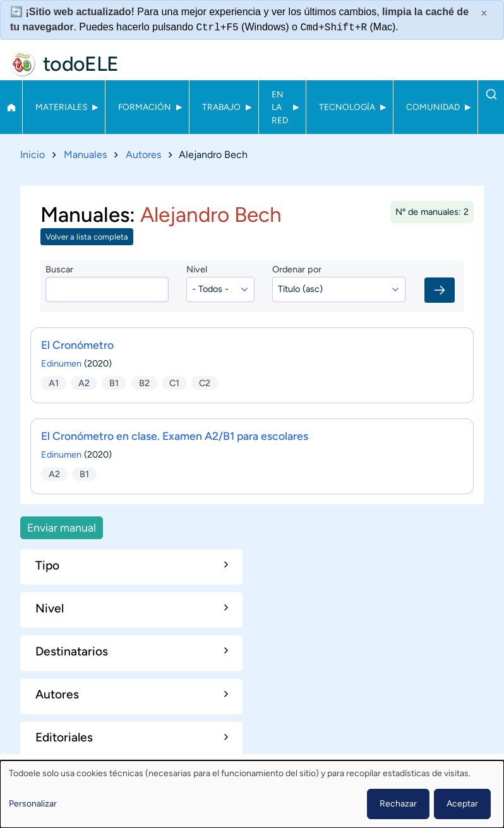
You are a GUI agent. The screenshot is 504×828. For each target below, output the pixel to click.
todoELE (81, 64)
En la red (280, 107)
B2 (144, 382)
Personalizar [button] (33, 804)
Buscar (491, 94)
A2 (84, 382)
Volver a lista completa (87, 237)
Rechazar (398, 804)
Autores (143, 155)
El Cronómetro (77, 345)
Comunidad (433, 107)
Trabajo (221, 107)
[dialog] (252, 794)
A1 (54, 382)
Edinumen (61, 363)
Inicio (11, 107)
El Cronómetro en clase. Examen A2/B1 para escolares (175, 436)
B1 (114, 382)
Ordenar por (297, 269)
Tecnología (347, 107)
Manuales (85, 155)
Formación (145, 107)
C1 (174, 382)
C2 (205, 382)
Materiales (61, 107)
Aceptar (462, 804)
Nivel (197, 269)
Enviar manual (62, 527)
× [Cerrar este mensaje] (484, 13)
